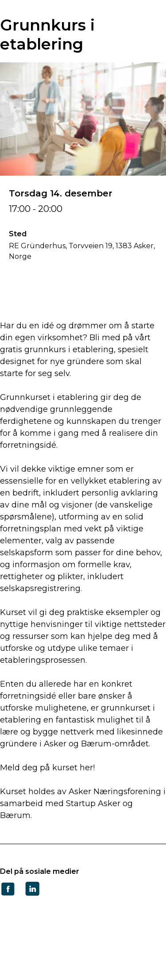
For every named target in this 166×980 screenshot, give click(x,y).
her (86, 768)
